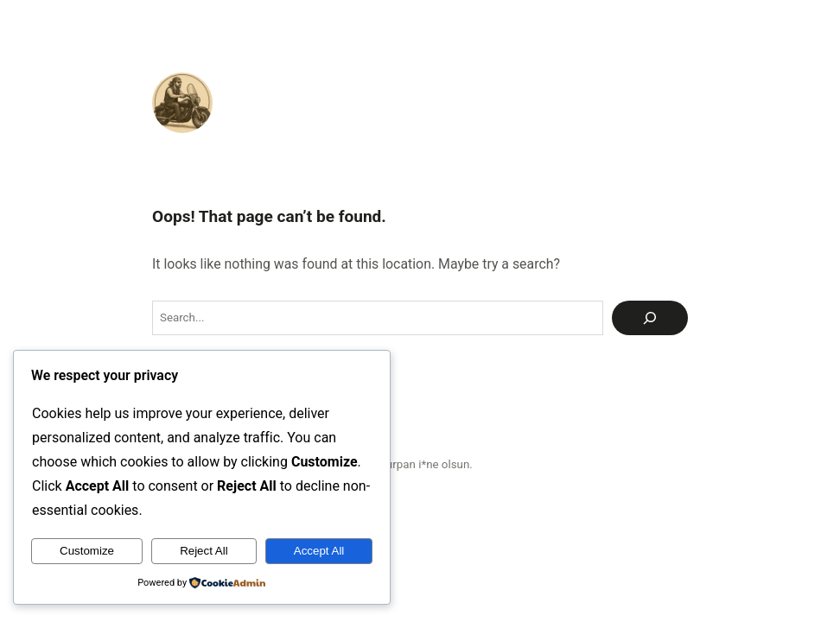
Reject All (204, 551)
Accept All (319, 551)
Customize (87, 551)
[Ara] (650, 318)
